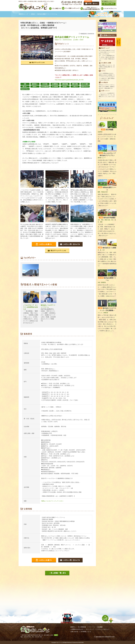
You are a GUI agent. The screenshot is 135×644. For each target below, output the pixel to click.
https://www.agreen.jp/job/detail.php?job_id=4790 (69, 80)
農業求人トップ (23, 14)
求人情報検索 (82, 627)
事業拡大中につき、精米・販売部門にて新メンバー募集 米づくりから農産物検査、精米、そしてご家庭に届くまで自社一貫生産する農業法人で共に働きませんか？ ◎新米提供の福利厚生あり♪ (107, 259)
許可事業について (86, 632)
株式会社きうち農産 (107, 248)
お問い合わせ (74, 632)
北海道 (33, 14)
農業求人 (73, 627)
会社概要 (100, 627)
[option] (31, 270)
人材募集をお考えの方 (77, 629)
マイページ (92, 627)
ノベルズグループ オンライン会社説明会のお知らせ (30, 307)
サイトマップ (90, 629)
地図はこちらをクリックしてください (52, 501)
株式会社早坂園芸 (107, 218)
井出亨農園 (107, 130)
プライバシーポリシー (103, 629)
